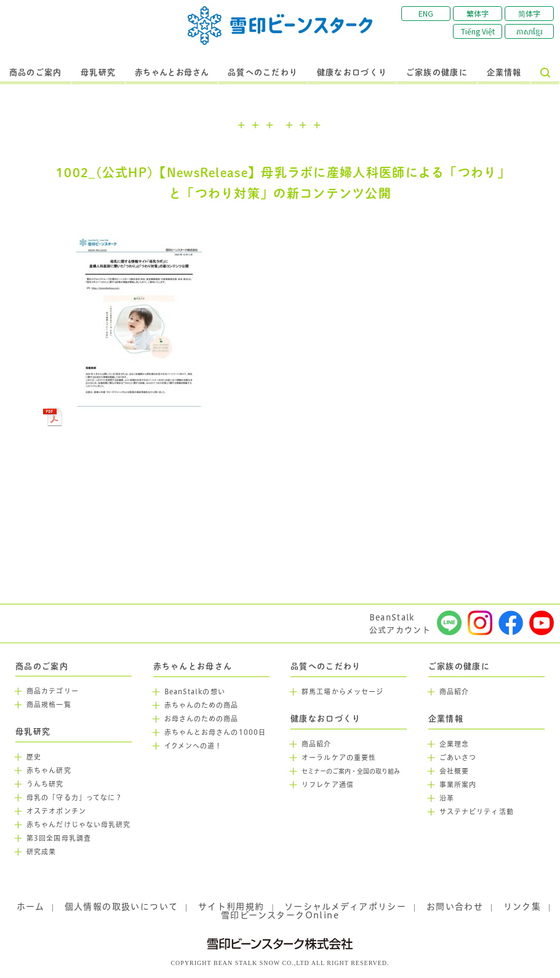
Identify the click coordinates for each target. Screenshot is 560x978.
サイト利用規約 (231, 907)
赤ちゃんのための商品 (202, 705)
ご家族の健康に (437, 73)
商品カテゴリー (53, 691)
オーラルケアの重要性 (339, 758)
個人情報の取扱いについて (122, 907)
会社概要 (454, 771)
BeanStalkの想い (195, 692)
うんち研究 (45, 784)
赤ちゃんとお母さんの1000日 (215, 732)
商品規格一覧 (49, 705)
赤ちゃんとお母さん (172, 73)
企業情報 (504, 73)
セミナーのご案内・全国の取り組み (351, 772)
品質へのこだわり (263, 73)
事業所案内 (458, 785)
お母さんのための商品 (202, 719)
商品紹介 (316, 744)
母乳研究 (98, 73)
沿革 (447, 798)
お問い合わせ (455, 907)
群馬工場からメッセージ (342, 692)
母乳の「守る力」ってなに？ (74, 798)
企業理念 (454, 744)
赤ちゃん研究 (49, 771)
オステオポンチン (56, 811)
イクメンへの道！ (194, 746)
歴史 (34, 757)
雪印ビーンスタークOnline (280, 915)
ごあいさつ (458, 758)
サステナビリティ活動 (477, 812)
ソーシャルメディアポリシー (345, 907)
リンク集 (522, 907)
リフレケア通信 (328, 785)
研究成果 (41, 852)
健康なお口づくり (352, 73)
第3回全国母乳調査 (59, 838)
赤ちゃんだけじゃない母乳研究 (78, 825)
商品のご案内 (36, 73)
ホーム (30, 907)
